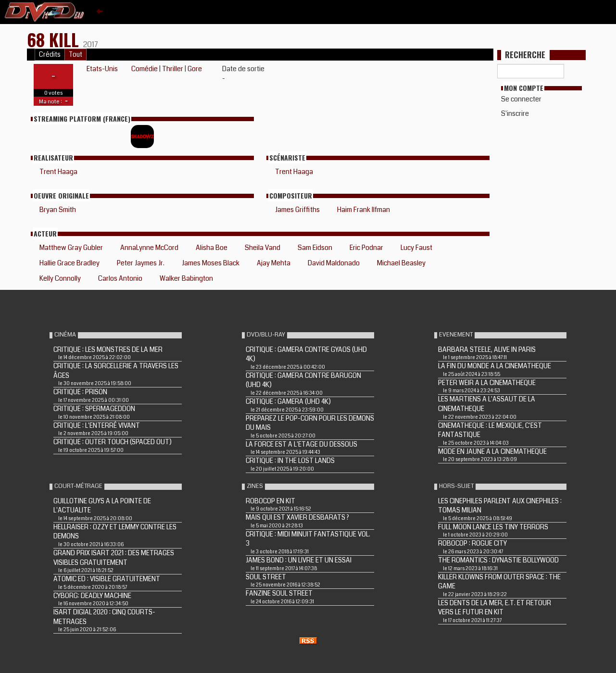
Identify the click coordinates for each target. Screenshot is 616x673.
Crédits (50, 55)
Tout (75, 55)
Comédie (145, 69)
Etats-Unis (102, 69)
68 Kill (55, 39)
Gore (195, 69)
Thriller (173, 69)
